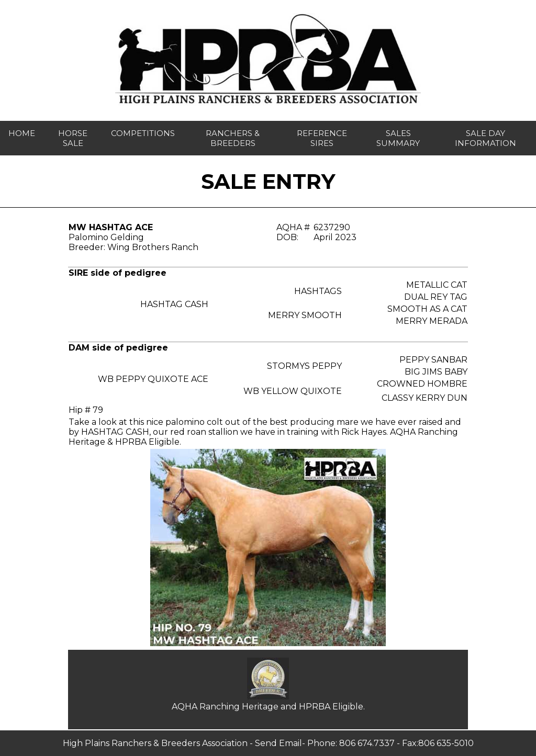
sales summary (398, 138)
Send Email (278, 743)
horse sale (73, 138)
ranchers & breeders (233, 138)
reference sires (322, 138)
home (22, 133)
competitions (143, 133)
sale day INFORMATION (485, 138)
